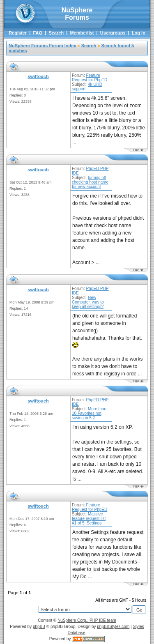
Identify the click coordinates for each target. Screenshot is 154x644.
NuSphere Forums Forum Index (42, 46)
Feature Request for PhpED (90, 78)
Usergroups (113, 33)
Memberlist (82, 33)
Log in (139, 33)
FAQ (38, 33)
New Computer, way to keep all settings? (88, 302)
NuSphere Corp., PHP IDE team (87, 620)
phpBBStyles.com (113, 627)
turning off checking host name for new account (90, 182)
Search (56, 33)
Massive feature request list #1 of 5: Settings (89, 519)
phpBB (39, 627)
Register (18, 33)
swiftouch (38, 76)
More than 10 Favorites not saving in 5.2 (89, 413)
